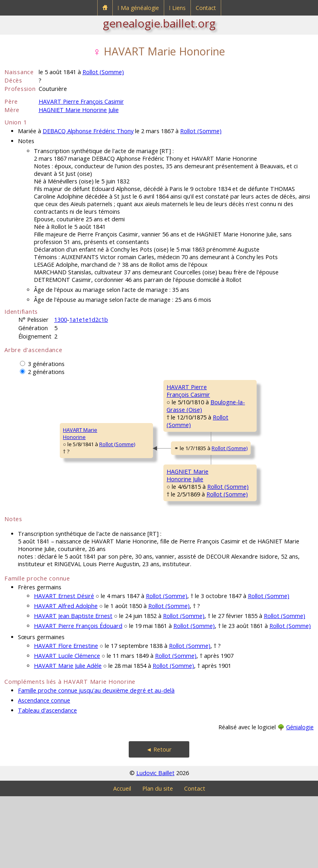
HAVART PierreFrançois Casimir (134, 418)
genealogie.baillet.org (159, 23)
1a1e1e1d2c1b (89, 320)
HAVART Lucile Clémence (67, 727)
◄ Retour (159, 821)
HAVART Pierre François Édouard (78, 698)
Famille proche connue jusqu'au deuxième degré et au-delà (96, 762)
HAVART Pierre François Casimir (81, 101)
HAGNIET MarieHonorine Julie (132, 524)
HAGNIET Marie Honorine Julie (79, 110)
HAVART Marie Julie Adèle (68, 737)
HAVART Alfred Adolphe (66, 678)
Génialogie (300, 799)
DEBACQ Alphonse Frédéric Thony (88, 131)
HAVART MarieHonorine (27, 469)
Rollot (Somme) (103, 72)
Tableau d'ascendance (47, 782)
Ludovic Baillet (155, 845)
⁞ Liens (177, 8)
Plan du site (158, 860)
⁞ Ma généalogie (138, 8)
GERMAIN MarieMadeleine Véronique (245, 445)
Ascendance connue (44, 772)
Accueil (122, 860)
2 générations (46, 372)
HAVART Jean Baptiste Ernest (73, 688)
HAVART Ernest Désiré (64, 668)
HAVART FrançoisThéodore (239, 390)
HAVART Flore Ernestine (66, 717)
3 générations (46, 364)
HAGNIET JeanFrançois (235, 500)
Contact (206, 8)
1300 (61, 320)
